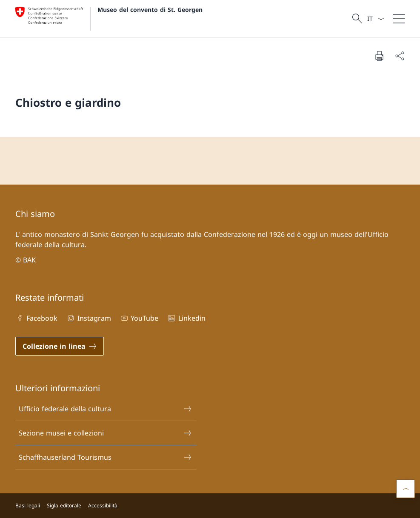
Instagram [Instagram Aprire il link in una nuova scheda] (88, 318)
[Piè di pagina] (210, 506)
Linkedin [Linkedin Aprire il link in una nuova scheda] (186, 318)
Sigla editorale (64, 505)
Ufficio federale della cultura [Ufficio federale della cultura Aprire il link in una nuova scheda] (105, 409)
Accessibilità (103, 505)
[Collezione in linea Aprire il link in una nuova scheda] (60, 346)
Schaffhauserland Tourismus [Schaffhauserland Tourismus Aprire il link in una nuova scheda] (105, 457)
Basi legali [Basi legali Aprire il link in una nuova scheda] (28, 505)
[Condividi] (400, 56)
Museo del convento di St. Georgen (150, 10)
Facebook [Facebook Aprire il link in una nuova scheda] (36, 318)
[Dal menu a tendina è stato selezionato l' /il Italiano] (376, 19)
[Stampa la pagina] (379, 56)
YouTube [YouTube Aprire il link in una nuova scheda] (139, 318)
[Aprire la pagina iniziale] (109, 19)
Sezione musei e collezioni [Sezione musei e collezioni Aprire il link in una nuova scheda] (105, 433)
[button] (406, 489)
